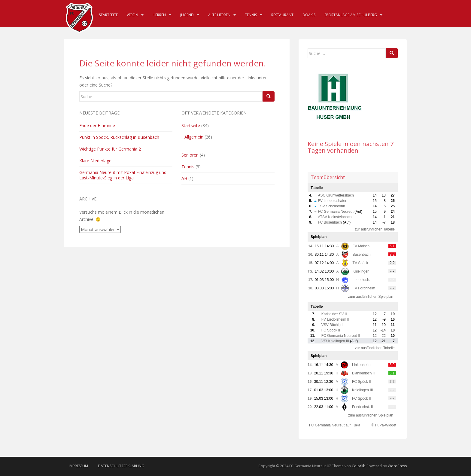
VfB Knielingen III (335, 341)
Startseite (108, 15)
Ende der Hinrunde (97, 125)
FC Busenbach (330, 222)
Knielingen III (362, 390)
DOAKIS (309, 15)
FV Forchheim (364, 288)
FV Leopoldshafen (333, 201)
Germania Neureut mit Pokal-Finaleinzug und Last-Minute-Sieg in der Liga (123, 175)
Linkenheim (361, 365)
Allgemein (194, 137)
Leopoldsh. (362, 280)
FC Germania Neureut (336, 212)
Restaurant (282, 15)
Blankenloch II (363, 373)
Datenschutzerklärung (121, 466)
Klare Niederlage (95, 161)
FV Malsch (361, 246)
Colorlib (359, 466)
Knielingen (361, 271)
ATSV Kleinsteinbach (335, 217)
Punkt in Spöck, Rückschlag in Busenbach (119, 137)
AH (184, 178)
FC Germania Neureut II (341, 336)
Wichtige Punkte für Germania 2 (110, 149)
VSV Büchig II (333, 325)
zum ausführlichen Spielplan (371, 297)
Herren (159, 15)
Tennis (251, 15)
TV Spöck (360, 263)
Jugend (187, 15)
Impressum (78, 466)
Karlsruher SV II (334, 314)
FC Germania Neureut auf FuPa (335, 425)
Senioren (190, 155)
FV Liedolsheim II (335, 319)
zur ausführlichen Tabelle (375, 229)
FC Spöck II (331, 330)
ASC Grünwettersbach (336, 195)
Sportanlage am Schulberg (351, 15)
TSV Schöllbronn (332, 206)
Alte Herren (219, 15)
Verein (132, 15)
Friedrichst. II (362, 407)
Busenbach (362, 255)
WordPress (397, 466)
